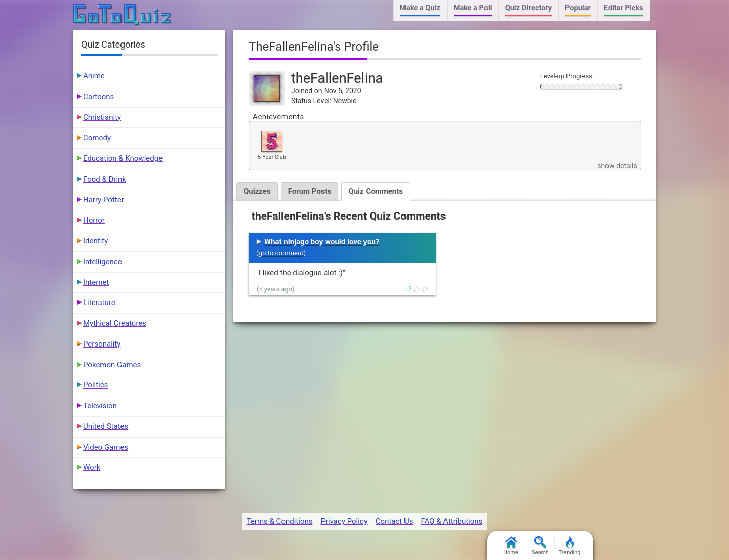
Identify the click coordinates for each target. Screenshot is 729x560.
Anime (94, 76)
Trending (570, 546)
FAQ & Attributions (452, 521)
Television (100, 406)
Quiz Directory (529, 8)
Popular (578, 8)
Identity (95, 241)
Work (92, 467)
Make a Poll (473, 8)
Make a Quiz (420, 8)
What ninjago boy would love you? (322, 242)
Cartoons (98, 97)
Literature (99, 303)
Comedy (97, 138)
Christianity (102, 117)
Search (540, 546)
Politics (95, 385)
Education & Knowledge (123, 158)
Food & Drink (105, 179)
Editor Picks (624, 8)
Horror (94, 220)
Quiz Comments (376, 191)
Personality (102, 344)
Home (511, 546)
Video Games (106, 447)
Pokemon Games (112, 365)
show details (617, 166)
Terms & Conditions (280, 521)
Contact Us (394, 521)
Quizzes (257, 191)
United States (106, 426)
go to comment (281, 253)
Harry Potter (104, 200)
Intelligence (103, 262)
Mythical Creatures (115, 323)
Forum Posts (310, 191)
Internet (96, 282)
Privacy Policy (344, 521)
